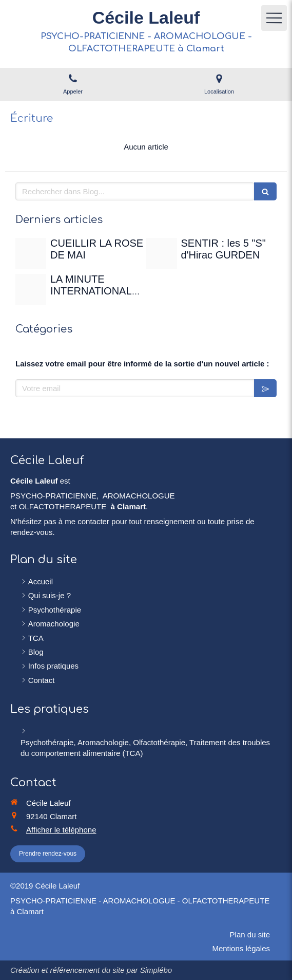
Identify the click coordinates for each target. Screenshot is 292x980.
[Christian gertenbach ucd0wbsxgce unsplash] (31, 289)
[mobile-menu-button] (274, 18)
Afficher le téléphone (61, 830)
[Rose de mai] (31, 253)
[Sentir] (162, 253)
